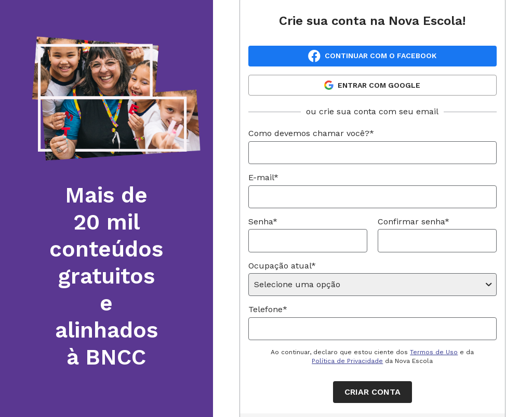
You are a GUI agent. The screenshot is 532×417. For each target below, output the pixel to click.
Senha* (263, 221)
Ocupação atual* (282, 266)
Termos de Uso (434, 352)
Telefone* (268, 309)
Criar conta (373, 392)
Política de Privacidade (347, 361)
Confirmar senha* (414, 221)
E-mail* (263, 177)
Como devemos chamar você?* (311, 133)
